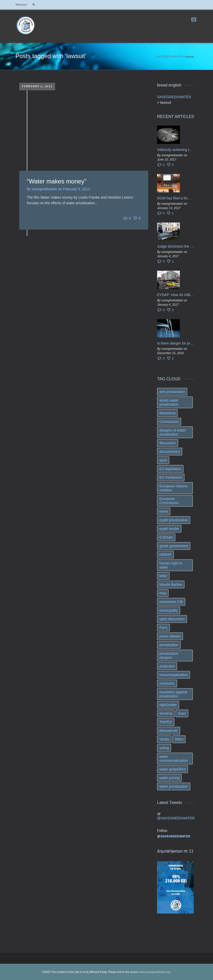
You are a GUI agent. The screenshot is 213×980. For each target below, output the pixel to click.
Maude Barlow (171, 584)
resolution (167, 683)
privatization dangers (169, 656)
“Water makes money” (57, 181)
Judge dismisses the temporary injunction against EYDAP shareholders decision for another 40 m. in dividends (175, 246)
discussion (168, 443)
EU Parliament (171, 477)
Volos (179, 739)
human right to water (171, 565)
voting (164, 748)
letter (163, 576)
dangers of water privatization (173, 432)
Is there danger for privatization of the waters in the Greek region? (175, 343)
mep (163, 593)
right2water (168, 705)
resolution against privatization (173, 694)
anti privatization (172, 392)
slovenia (166, 713)
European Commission (169, 501)
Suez (182, 713)
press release (170, 636)
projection (167, 666)
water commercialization (174, 759)
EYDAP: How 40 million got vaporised (175, 295)
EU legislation (170, 469)
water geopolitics (173, 769)
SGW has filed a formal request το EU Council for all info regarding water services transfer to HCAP (175, 198)
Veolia (164, 739)
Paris (163, 628)
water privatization (174, 786)
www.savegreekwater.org (155, 972)
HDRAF (165, 555)
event (164, 511)
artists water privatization (169, 402)
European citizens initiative (173, 488)
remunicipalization (174, 675)
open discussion (172, 619)
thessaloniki (169, 731)
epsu (163, 460)
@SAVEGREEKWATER (175, 818)
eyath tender (169, 529)
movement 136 (171, 602)
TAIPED (166, 722)
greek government (174, 546)
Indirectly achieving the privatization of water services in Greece (175, 150)
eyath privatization (174, 520)
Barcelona (167, 413)
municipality (169, 610)
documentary (170, 452)
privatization (169, 645)
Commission (169, 422)
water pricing (169, 778)
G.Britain (166, 537)
